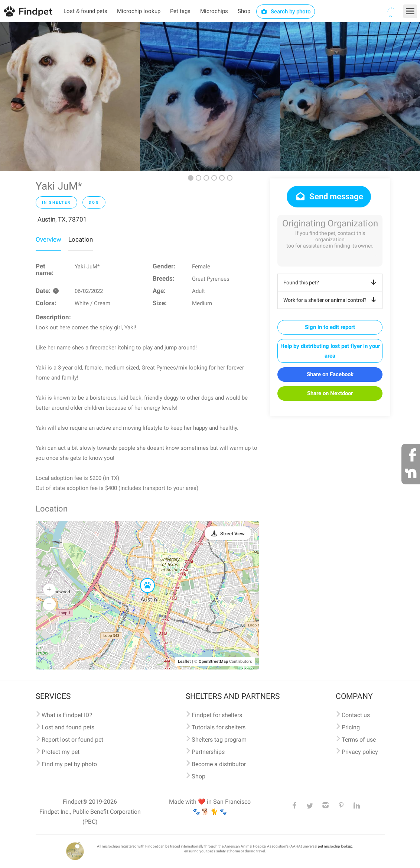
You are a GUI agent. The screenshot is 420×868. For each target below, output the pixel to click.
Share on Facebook (330, 374)
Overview (48, 239)
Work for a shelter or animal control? (331, 300)
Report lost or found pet (72, 740)
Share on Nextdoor (330, 393)
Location (81, 239)
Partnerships (208, 752)
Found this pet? (331, 283)
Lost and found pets (68, 727)
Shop (244, 11)
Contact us (356, 715)
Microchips (214, 11)
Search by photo (286, 12)
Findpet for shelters (217, 715)
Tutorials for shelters (219, 727)
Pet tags (180, 11)
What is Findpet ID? (67, 715)
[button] (142, 578)
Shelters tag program (219, 740)
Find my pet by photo (69, 764)
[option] (70, 97)
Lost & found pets (85, 11)
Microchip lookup (139, 11)
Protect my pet (61, 752)
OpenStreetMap (213, 662)
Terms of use (359, 740)
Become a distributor (219, 764)
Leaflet (184, 662)
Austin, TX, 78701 (62, 219)
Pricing (351, 727)
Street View (232, 534)
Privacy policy (360, 752)
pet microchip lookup (335, 846)
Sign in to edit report (330, 327)
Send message (329, 196)
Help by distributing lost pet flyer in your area (330, 351)
